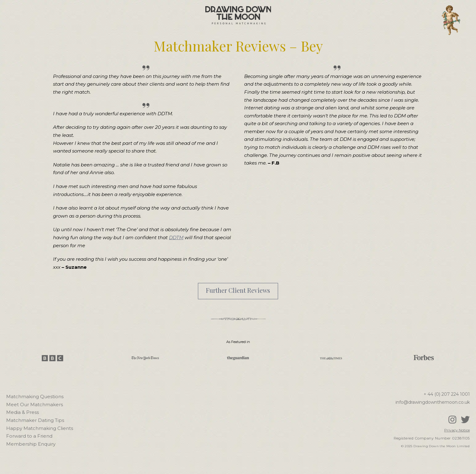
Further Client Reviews (238, 290)
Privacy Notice (457, 430)
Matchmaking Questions (35, 396)
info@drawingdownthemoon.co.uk (433, 402)
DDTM (176, 237)
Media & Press (23, 412)
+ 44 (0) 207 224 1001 (447, 394)
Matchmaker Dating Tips (35, 420)
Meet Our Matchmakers (35, 405)
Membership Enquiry (31, 444)
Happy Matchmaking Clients (40, 428)
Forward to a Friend (29, 436)
